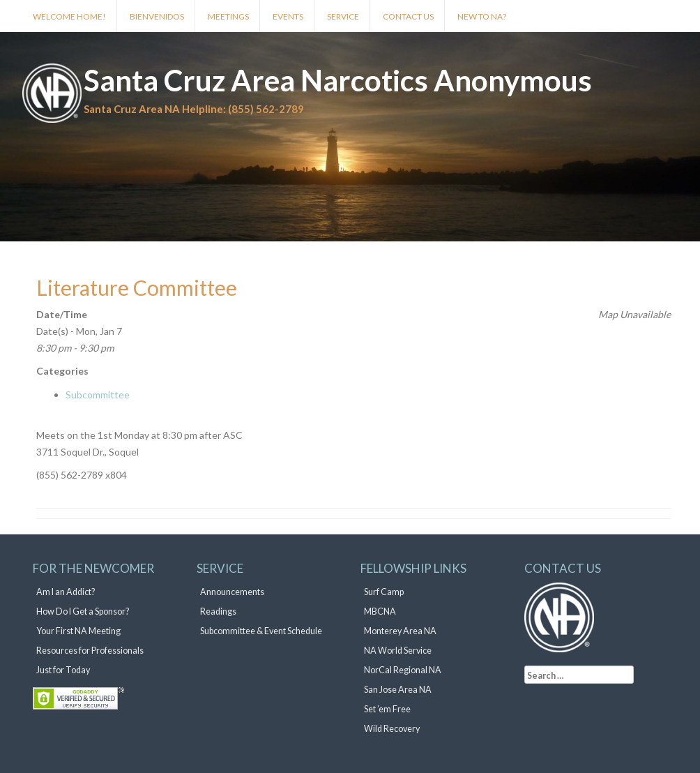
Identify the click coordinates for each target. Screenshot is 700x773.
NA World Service (398, 651)
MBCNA (380, 611)
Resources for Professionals (90, 651)
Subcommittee (98, 395)
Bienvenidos (157, 16)
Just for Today (63, 670)
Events (288, 16)
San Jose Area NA (398, 690)
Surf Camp (384, 592)
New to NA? (482, 16)
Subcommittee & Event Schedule (261, 631)
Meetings (228, 16)
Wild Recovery (392, 729)
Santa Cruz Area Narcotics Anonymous (338, 80)
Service (343, 16)
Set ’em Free (387, 709)
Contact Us (408, 16)
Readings (218, 611)
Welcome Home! (69, 16)
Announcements (232, 592)
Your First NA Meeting (78, 631)
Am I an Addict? (66, 592)
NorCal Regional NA (403, 670)
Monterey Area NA (400, 631)
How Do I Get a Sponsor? (83, 611)
